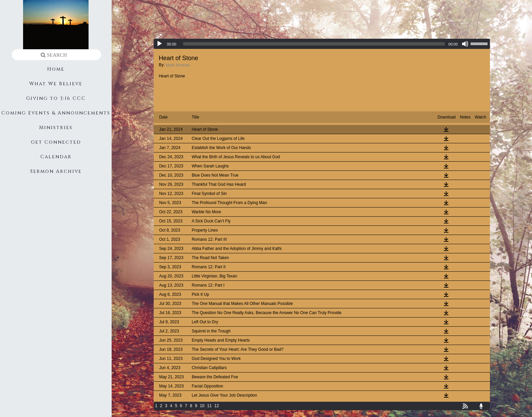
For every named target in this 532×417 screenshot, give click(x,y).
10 (202, 406)
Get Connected (56, 142)
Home (56, 69)
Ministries (56, 128)
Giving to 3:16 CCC (56, 98)
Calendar (56, 157)
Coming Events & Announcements (56, 113)
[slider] (314, 44)
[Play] (159, 44)
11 (209, 406)
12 (217, 406)
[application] (322, 44)
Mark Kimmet (178, 65)
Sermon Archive (56, 171)
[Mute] (465, 44)
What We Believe (56, 84)
